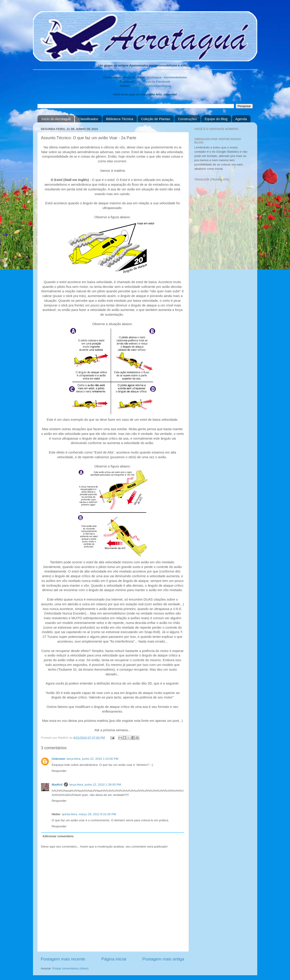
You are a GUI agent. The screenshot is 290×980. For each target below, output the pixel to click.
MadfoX (57, 785)
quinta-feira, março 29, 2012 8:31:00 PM (89, 814)
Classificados (88, 119)
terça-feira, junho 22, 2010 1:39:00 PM (95, 785)
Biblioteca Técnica (119, 119)
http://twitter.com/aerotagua (151, 86)
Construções (187, 119)
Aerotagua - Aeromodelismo (166, 77)
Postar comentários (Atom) (71, 968)
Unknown (59, 759)
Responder (59, 771)
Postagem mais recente (63, 959)
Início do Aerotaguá (56, 119)
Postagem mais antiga (163, 959)
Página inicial (114, 959)
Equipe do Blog (216, 119)
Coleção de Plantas (156, 119)
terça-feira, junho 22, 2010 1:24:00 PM (92, 759)
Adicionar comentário (58, 836)
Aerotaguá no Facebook (153, 82)
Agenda (241, 119)
